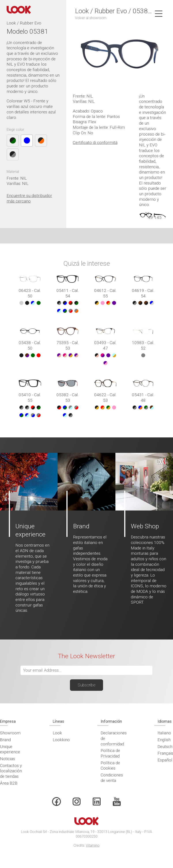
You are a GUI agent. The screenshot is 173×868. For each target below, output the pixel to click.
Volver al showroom (91, 18)
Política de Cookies (110, 766)
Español (165, 760)
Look (57, 733)
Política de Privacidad (110, 753)
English (164, 740)
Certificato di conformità (95, 143)
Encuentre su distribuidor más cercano (29, 198)
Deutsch (165, 747)
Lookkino (61, 740)
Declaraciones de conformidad (114, 738)
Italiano (164, 733)
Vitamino (93, 845)
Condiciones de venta (112, 778)
